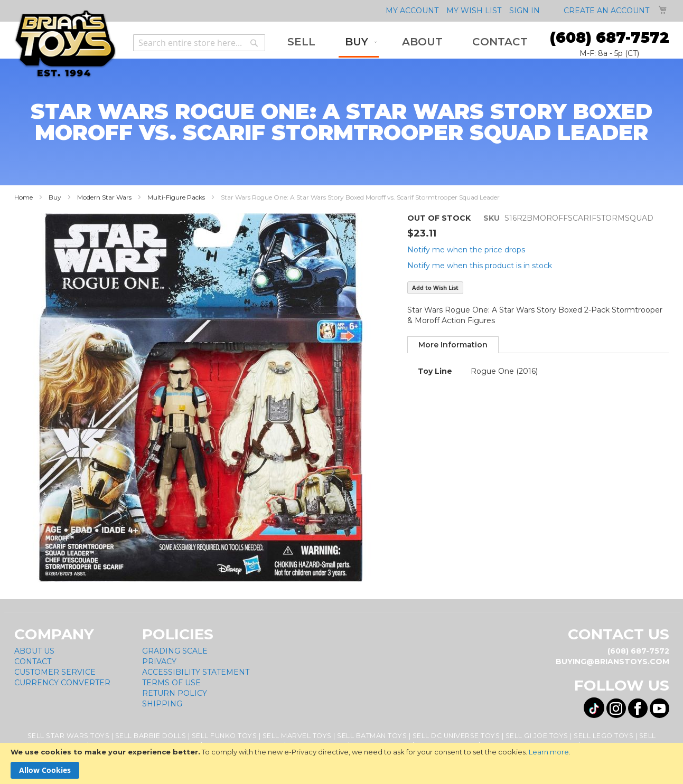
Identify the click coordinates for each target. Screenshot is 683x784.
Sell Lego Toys (604, 736)
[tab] (453, 345)
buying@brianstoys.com (612, 662)
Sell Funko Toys (224, 736)
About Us (34, 651)
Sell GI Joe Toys (537, 736)
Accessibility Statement (196, 672)
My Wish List (474, 11)
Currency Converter (62, 683)
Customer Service (55, 672)
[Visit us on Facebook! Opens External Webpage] (638, 708)
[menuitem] (301, 42)
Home (24, 197)
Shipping (162, 704)
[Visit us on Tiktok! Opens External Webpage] (594, 708)
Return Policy (175, 693)
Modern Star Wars (104, 197)
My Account (412, 11)
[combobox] (199, 43)
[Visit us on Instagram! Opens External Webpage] (616, 708)
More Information (453, 345)
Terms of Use (171, 683)
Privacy (159, 662)
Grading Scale (175, 651)
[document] (341, 763)
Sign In (525, 11)
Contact (33, 662)
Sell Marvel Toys (297, 736)
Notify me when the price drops (466, 250)
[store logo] (65, 44)
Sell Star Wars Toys (69, 736)
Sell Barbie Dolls (151, 736)
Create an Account (606, 11)
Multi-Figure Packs (176, 197)
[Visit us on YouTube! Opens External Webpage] (659, 708)
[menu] (408, 43)
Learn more (549, 752)
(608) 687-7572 (610, 37)
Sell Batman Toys (372, 736)
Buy (55, 197)
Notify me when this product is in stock (480, 266)
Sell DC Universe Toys (456, 736)
